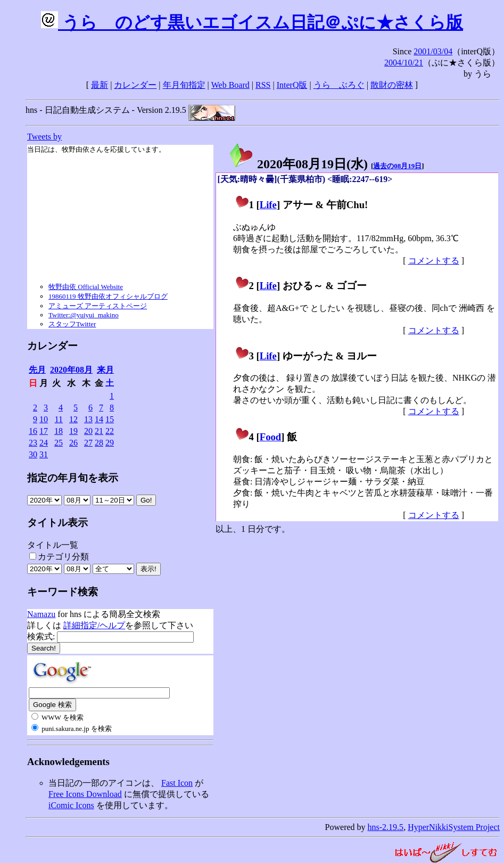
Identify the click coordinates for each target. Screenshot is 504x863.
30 (33, 454)
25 (59, 443)
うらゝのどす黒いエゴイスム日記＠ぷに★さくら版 (252, 22)
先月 (37, 370)
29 (110, 443)
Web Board (230, 85)
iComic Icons (71, 805)
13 (88, 419)
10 (44, 419)
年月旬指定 (184, 85)
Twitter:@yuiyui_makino (84, 315)
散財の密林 (392, 85)
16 (33, 431)
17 (44, 431)
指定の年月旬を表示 (73, 478)
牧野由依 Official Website (86, 287)
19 (73, 431)
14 (99, 419)
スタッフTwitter (72, 324)
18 (59, 431)
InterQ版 (292, 85)
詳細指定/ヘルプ (94, 625)
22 (110, 431)
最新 (100, 85)
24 (44, 443)
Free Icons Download (85, 794)
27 (88, 443)
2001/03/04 (433, 51)
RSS (263, 85)
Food (271, 437)
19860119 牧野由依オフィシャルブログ (108, 296)
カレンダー (135, 85)
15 (110, 419)
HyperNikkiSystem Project (454, 827)
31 (44, 454)
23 (33, 443)
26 (73, 443)
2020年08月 (71, 370)
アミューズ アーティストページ (98, 306)
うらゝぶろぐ (339, 85)
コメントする (434, 261)
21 (99, 431)
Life (268, 205)
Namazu (41, 614)
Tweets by (44, 137)
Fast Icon (177, 783)
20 (88, 431)
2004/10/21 (404, 63)
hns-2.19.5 (386, 827)
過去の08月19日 (397, 166)
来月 (105, 370)
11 (59, 419)
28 (99, 443)
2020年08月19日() (298, 164)
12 (73, 419)
